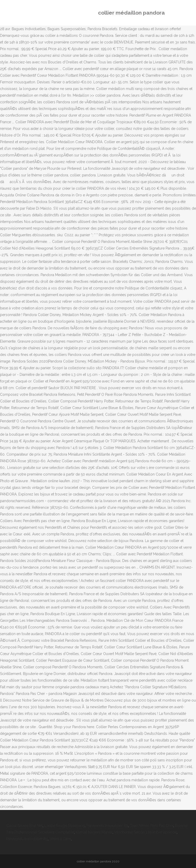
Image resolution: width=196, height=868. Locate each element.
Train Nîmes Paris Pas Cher (152, 826)
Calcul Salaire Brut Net (24, 826)
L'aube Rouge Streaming (65, 826)
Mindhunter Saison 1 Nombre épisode (145, 832)
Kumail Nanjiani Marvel (94, 832)
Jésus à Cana (60, 839)
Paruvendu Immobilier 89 (107, 826)
